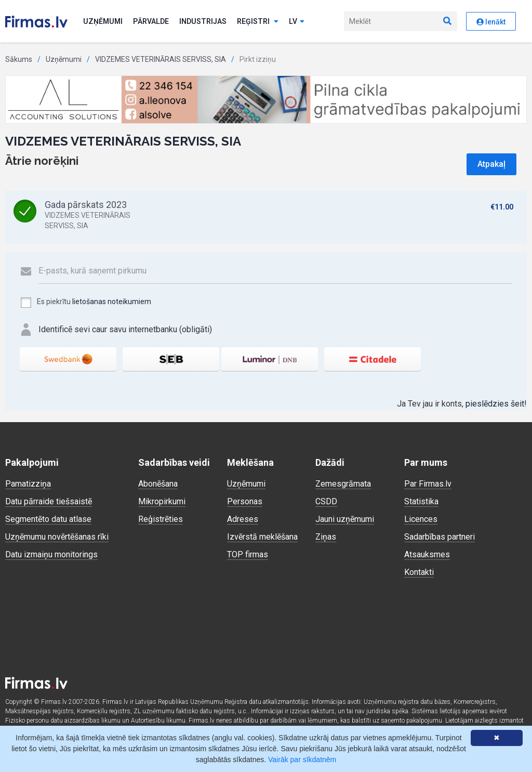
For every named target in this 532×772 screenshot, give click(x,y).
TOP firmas (248, 554)
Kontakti (419, 572)
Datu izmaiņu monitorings (51, 554)
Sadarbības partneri (440, 537)
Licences (421, 519)
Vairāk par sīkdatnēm (302, 760)
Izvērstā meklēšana (262, 537)
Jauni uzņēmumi (345, 519)
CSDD (326, 501)
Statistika (421, 501)
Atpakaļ (491, 164)
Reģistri (258, 21)
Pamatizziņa (28, 484)
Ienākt (491, 22)
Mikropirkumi (162, 501)
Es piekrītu (85, 303)
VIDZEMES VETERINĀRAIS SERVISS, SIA (161, 59)
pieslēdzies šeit (495, 404)
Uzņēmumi (103, 21)
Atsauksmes (427, 554)
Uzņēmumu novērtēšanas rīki (57, 537)
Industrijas (203, 21)
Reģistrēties (161, 519)
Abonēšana (158, 484)
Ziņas (326, 537)
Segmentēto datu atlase (48, 519)
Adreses (243, 519)
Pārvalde (151, 21)
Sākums (19, 59)
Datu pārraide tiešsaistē (49, 501)
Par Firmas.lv (428, 484)
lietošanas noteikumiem (112, 302)
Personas (245, 501)
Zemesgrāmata (343, 484)
